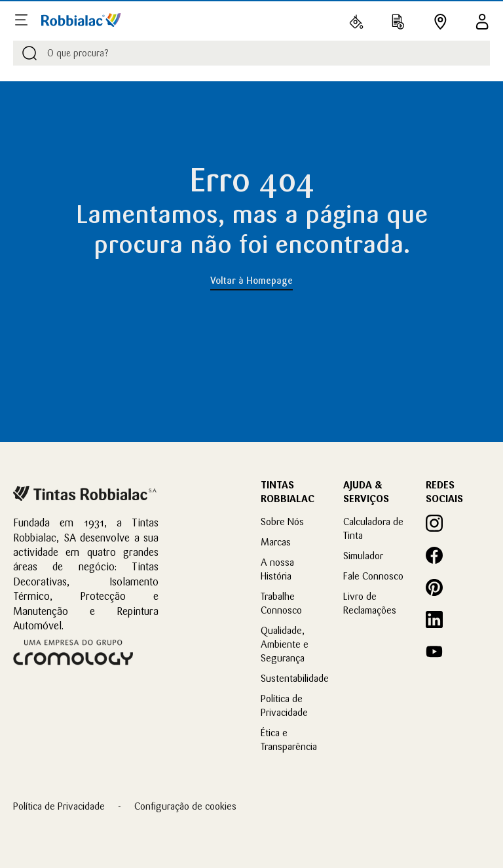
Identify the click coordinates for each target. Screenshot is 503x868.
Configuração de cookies (185, 806)
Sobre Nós (282, 522)
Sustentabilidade (295, 678)
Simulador (363, 556)
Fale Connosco (373, 576)
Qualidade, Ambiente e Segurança (285, 644)
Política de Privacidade (59, 806)
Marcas (276, 542)
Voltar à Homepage (251, 281)
